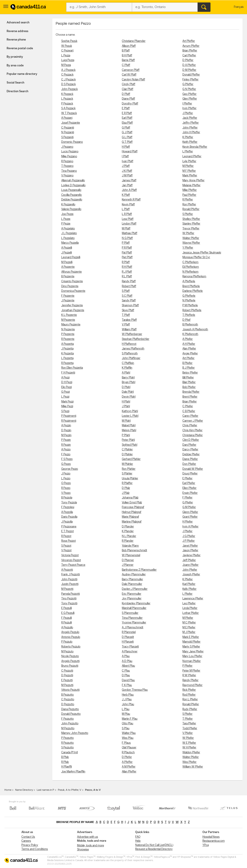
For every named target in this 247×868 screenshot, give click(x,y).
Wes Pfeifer (189, 762)
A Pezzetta (67, 344)
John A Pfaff (129, 190)
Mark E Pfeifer (191, 637)
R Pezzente (68, 339)
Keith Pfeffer (190, 142)
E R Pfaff (127, 113)
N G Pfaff (127, 238)
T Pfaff (126, 315)
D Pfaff (126, 94)
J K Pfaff (127, 171)
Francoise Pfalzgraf (133, 507)
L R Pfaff (127, 214)
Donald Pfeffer (191, 75)
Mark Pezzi (67, 402)
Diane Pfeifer (190, 459)
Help (138, 841)
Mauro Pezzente (71, 325)
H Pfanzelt (128, 642)
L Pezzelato (68, 238)
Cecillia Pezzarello (71, 195)
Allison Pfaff (129, 46)
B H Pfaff (127, 56)
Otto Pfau (128, 724)
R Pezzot (66, 536)
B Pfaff (126, 51)
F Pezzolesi (68, 507)
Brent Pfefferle (191, 286)
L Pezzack (67, 99)
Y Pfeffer (188, 248)
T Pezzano (67, 166)
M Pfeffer (188, 166)
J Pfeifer (187, 531)
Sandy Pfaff (129, 301)
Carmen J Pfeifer (193, 421)
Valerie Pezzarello (71, 209)
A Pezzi (65, 378)
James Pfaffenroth (133, 349)
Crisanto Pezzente (72, 281)
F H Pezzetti (68, 373)
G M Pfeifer (189, 507)
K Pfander (128, 531)
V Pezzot (66, 550)
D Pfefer (127, 757)
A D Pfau (127, 661)
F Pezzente (68, 296)
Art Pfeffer (189, 41)
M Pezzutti (67, 685)
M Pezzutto (68, 728)
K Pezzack (67, 94)
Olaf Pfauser (129, 748)
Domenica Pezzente (73, 291)
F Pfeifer (187, 498)
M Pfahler (127, 464)
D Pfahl (126, 387)
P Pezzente (68, 334)
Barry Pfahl (128, 378)
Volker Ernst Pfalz (132, 503)
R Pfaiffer (127, 483)
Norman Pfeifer (192, 661)
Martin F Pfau (130, 719)
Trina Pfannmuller (132, 618)
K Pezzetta (67, 354)
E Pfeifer (187, 479)
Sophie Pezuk (69, 41)
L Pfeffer (188, 152)
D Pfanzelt (128, 637)
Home (8, 790)
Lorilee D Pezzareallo (73, 185)
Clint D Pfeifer (191, 440)
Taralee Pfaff (129, 320)
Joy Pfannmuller (132, 599)
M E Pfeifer (189, 628)
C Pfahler (127, 450)
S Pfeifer (187, 714)
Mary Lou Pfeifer (192, 656)
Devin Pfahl (129, 397)
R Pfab (65, 762)
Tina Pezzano (69, 171)
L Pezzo (66, 479)
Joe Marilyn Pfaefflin (73, 772)
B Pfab (65, 757)
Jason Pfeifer (190, 550)
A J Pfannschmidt (133, 628)
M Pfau (126, 714)
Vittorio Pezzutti (70, 690)
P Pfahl (126, 435)
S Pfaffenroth (130, 354)
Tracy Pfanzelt (130, 647)
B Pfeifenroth (190, 325)
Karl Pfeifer (189, 584)
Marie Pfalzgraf (130, 517)
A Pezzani (67, 118)
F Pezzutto (67, 719)
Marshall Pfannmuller (134, 608)
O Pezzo (66, 483)
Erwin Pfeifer (190, 493)
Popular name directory (22, 74)
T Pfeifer (188, 719)
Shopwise (83, 850)
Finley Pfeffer (190, 80)
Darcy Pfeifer (190, 450)
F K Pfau (127, 685)
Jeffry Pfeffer (191, 123)
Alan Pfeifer (189, 349)
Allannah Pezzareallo (73, 181)
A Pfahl (126, 373)
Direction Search (17, 91)
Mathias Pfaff (130, 233)
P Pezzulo (67, 642)
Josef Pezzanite (71, 123)
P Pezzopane (69, 527)
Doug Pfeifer (190, 474)
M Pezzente (68, 320)
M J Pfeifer (189, 632)
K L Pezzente (69, 315)
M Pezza (66, 65)
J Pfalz (126, 493)
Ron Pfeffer (189, 205)
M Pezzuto (67, 652)
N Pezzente (68, 330)
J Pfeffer (188, 113)
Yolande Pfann (130, 546)
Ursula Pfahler (130, 479)
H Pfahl (126, 402)
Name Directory (24, 790)
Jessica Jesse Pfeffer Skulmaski (202, 253)
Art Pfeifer (188, 358)
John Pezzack (69, 89)
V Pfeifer (188, 733)
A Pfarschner (130, 652)
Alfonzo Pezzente (71, 272)
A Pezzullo (67, 628)
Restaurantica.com (214, 841)
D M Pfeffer (189, 70)
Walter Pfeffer (191, 238)
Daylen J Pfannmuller (135, 589)
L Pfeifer (187, 594)
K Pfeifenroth (190, 334)
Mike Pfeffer (190, 190)
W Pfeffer (188, 233)
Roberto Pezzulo (71, 647)
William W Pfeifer (193, 767)
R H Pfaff (127, 267)
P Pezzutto (67, 738)
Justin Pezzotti (70, 584)
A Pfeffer (127, 762)
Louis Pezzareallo (71, 190)
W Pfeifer (188, 738)
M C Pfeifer (189, 623)
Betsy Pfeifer (190, 373)
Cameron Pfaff (131, 70)
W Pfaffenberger (132, 334)
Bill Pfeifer (188, 378)
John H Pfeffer (191, 132)
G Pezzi (65, 392)
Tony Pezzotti (69, 604)
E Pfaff (126, 108)
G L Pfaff (127, 137)
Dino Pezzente (70, 286)
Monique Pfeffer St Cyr (196, 257)
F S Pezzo (67, 459)
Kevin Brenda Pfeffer (195, 147)
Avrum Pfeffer (191, 46)
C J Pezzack (68, 80)
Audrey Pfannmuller (134, 575)
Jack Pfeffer (190, 118)
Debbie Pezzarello (72, 200)
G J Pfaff (127, 132)
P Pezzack (67, 104)
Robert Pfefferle (192, 310)
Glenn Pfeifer (190, 512)
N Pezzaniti (68, 132)
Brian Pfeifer (190, 402)
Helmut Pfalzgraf (132, 512)
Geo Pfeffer (189, 94)
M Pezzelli (67, 262)
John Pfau (128, 704)
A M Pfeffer (129, 767)
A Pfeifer (188, 339)
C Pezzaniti (68, 128)
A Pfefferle (189, 281)
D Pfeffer (188, 60)
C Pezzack (67, 75)
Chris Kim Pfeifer (192, 430)
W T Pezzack (69, 113)
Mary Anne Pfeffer (193, 181)
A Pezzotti (67, 570)
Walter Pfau (129, 733)
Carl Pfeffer (189, 56)
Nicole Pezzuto (70, 656)
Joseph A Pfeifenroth (195, 330)
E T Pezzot (67, 531)
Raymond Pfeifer (192, 685)
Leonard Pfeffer (192, 156)
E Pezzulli (66, 608)
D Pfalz (126, 488)
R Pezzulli (66, 623)
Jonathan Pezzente (73, 310)
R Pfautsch (128, 753)
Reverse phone (16, 40)
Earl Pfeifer (189, 483)
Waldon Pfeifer (191, 753)
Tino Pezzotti (69, 599)
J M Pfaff (127, 176)
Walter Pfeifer (191, 757)
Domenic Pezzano (72, 142)
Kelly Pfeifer (189, 589)
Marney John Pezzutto (75, 733)
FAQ (138, 837)
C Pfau (126, 671)
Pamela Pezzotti (70, 594)
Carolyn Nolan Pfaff (133, 80)
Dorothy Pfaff (130, 104)
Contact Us (28, 837)
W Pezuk (67, 46)
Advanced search (18, 23)
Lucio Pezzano (70, 152)
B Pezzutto (67, 695)
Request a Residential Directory (154, 849)
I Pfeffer (187, 104)
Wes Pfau (128, 738)
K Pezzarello (68, 205)
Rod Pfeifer (189, 695)
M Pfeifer (188, 618)
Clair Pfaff (128, 89)
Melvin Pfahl (129, 430)
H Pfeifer (188, 522)
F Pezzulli (66, 618)
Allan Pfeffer (129, 772)
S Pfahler (127, 474)
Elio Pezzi (66, 387)
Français (239, 7)
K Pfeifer (188, 579)
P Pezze (66, 224)
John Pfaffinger (131, 358)
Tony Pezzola (69, 503)
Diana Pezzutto (70, 709)
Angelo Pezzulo (70, 632)
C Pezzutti (67, 671)
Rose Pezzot (68, 541)
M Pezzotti (67, 589)
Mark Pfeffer (190, 176)
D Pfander (128, 527)
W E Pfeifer (189, 743)
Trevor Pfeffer (191, 229)
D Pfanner (128, 560)
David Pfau (128, 680)
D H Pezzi (67, 382)
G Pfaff (126, 128)
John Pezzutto (70, 724)
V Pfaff (126, 325)
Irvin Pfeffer (189, 108)
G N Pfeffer (189, 89)
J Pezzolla (67, 522)
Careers (26, 841)
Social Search (15, 83)
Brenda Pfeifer (191, 392)
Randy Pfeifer (190, 680)
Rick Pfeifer (189, 690)
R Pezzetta (67, 363)
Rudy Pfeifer (190, 709)
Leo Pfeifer (189, 604)
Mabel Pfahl (129, 426)
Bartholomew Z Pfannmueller (139, 570)
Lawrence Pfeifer (193, 599)
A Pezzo (66, 450)
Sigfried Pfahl (130, 445)
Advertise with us (88, 837)
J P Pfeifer (189, 541)
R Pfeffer (188, 200)
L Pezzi (65, 397)
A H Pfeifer (189, 344)
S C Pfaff (127, 296)
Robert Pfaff (129, 286)
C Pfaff (126, 65)
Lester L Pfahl (130, 416)
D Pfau (126, 675)
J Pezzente (68, 301)
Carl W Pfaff (129, 75)
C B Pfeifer (189, 411)
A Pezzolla (67, 512)
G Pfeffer (188, 84)
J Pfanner (128, 565)
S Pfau (126, 728)
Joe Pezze (67, 214)
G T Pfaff (127, 142)
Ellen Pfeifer (189, 488)
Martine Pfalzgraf (132, 522)
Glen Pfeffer (190, 99)
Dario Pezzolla (69, 517)
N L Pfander (129, 536)
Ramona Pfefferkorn (194, 277)
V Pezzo (66, 493)
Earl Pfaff (127, 118)
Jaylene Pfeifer (191, 555)
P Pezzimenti (69, 416)
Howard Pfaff (130, 152)
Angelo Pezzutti (70, 661)
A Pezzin (66, 426)
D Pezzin (66, 430)
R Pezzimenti (69, 421)
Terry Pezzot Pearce (73, 565)
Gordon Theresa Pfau (135, 690)
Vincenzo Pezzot (71, 560)
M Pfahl (126, 421)
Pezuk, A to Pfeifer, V (70, 790)
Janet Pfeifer (190, 546)
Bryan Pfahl (129, 382)
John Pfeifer (190, 570)
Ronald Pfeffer (191, 209)
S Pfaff (126, 291)
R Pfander (128, 541)
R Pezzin (66, 445)
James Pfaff (129, 181)
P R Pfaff (127, 248)
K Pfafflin (127, 368)
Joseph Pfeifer (191, 575)
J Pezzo (66, 474)
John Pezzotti (69, 579)
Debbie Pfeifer (191, 454)
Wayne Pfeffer (191, 243)
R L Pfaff (127, 277)
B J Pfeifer (189, 368)
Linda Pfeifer (190, 608)
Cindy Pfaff (129, 84)
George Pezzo (70, 469)
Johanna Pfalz (130, 498)
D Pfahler (127, 454)
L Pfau (126, 709)
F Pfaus (126, 743)
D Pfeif (186, 320)
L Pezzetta (67, 358)
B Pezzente (68, 277)
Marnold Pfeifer (191, 642)
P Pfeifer (187, 666)
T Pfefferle (189, 315)
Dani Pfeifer (189, 445)
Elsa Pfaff (127, 123)
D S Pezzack (68, 84)
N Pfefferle (189, 301)
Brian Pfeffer (190, 51)
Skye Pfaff (128, 310)
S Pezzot (66, 546)
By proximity (15, 57)
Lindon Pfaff (129, 224)
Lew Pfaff (128, 219)
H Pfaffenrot (129, 344)
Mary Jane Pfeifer (193, 652)
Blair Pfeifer (189, 382)
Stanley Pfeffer (191, 224)
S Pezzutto (67, 748)
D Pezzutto (68, 704)
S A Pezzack (68, 108)
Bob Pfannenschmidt (134, 550)
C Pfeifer (188, 406)
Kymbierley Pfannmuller (136, 604)
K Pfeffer (188, 137)
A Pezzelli (67, 248)
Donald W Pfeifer (193, 469)
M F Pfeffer (189, 171)
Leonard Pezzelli (71, 257)
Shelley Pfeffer (191, 219)
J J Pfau (127, 700)
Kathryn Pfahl (130, 411)
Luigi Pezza (68, 60)
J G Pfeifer (189, 536)
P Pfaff (126, 243)
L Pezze (66, 219)
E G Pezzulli (68, 613)
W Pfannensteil (131, 555)
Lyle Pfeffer (189, 161)
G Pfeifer (188, 503)
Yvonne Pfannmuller (134, 623)
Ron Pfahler (129, 469)
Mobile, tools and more (91, 846)
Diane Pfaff (128, 99)
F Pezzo (66, 454)
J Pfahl (126, 406)
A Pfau (126, 656)
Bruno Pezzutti (70, 666)
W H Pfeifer (189, 748)
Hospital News (211, 837)
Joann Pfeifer (190, 565)
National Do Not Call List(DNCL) (154, 845)
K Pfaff (126, 195)
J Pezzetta (67, 349)
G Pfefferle (189, 296)
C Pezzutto (68, 700)
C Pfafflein (128, 363)
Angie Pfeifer (190, 354)
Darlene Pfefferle (193, 291)
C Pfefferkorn (190, 262)
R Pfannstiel (129, 632)
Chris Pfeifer (190, 426)
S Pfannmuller (130, 613)
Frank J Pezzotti (70, 575)
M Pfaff (126, 229)
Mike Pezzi (67, 406)
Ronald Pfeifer (191, 704)
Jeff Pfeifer (189, 560)
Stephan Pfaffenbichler (136, 339)
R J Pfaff (127, 272)
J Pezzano (67, 147)
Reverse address (17, 31)
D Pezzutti (67, 675)
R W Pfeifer (189, 675)
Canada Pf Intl (69, 753)
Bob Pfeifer (189, 387)
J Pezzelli (66, 253)
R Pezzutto (67, 743)
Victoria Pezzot (70, 555)
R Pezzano (67, 161)
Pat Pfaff (127, 253)
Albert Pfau (128, 666)
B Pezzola (67, 498)
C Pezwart (67, 51)
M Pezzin (66, 435)
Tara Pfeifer (189, 724)
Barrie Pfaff (128, 60)
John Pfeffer (190, 128)
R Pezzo (66, 488)
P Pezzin (66, 440)
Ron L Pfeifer (190, 700)
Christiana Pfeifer (193, 435)
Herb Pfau (128, 695)
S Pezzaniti (67, 137)
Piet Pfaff (127, 257)
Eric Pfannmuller (132, 594)
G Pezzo (66, 464)
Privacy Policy (30, 845)
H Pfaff (126, 147)
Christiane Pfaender (134, 41)
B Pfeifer (187, 363)
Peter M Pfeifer (191, 671)
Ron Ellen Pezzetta (72, 368)
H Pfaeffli (66, 767)
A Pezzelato (68, 229)
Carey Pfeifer (190, 416)
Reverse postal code (20, 48)
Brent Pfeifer (190, 397)
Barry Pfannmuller (132, 579)
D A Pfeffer (189, 65)
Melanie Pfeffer (191, 185)
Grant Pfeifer (190, 517)
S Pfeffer (188, 214)
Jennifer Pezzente (72, 305)
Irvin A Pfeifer (190, 527)
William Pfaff (129, 330)
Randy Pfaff (129, 281)
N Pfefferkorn (190, 272)
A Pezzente (68, 267)
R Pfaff (126, 262)
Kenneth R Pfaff (131, 200)
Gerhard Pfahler (131, 459)
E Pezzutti (67, 680)
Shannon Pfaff (130, 305)
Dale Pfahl (128, 392)
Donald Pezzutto (71, 714)
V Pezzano (67, 176)
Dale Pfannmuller (132, 584)
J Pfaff (126, 166)
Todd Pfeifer (190, 728)
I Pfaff (125, 156)
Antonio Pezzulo (71, 637)
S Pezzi (65, 411)
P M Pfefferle (190, 305)
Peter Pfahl (128, 440)
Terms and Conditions (35, 849)
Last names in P (45, 790)
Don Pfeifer (189, 464)
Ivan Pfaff (128, 161)
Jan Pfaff (127, 185)
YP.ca (206, 845)
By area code (15, 66)
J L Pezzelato (69, 233)
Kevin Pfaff (128, 205)
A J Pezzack (68, 70)
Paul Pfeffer (189, 195)
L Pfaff (126, 209)
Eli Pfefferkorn (191, 267)
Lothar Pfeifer (191, 613)
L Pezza (66, 56)
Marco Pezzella (70, 243)
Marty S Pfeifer (191, 647)
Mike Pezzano (69, 156)
